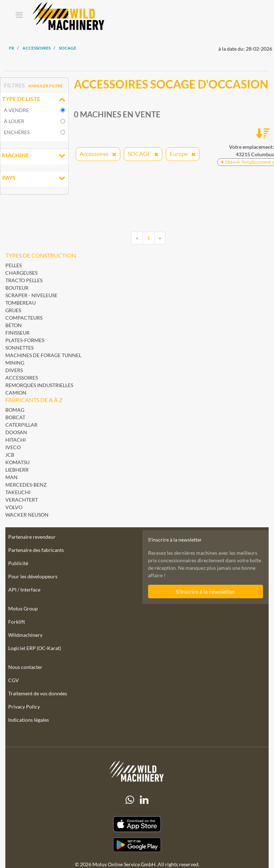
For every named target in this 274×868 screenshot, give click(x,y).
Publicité (18, 563)
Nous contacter (25, 667)
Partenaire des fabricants (36, 550)
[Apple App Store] (137, 824)
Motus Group (23, 608)
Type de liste (34, 100)
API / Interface (24, 590)
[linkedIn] (144, 800)
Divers (14, 370)
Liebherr (17, 470)
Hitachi (16, 440)
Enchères (17, 132)
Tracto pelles (24, 280)
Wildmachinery (25, 635)
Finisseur (17, 333)
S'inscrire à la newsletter (205, 591)
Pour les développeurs (33, 576)
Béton (14, 325)
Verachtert (22, 500)
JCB (10, 455)
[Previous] (137, 238)
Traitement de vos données (38, 693)
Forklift (17, 622)
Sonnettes (19, 348)
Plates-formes (25, 340)
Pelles (14, 265)
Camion (16, 393)
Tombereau (21, 303)
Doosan (16, 432)
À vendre (16, 110)
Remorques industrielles (39, 385)
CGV (14, 680)
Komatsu (17, 462)
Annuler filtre (45, 86)
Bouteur (17, 288)
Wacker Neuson (27, 515)
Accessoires (22, 378)
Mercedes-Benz (26, 485)
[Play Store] (137, 845)
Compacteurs (24, 318)
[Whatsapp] (130, 800)
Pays (34, 178)
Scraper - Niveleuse (31, 295)
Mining (15, 363)
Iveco (13, 447)
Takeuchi (18, 492)
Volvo (14, 507)
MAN (11, 477)
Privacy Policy (24, 707)
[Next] (160, 238)
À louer (14, 121)
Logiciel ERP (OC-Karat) (35, 648)
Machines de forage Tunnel (43, 355)
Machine (34, 156)
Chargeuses (21, 273)
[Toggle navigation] (19, 16)
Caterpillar (21, 425)
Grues (13, 310)
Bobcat (15, 417)
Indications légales (29, 720)
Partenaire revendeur (32, 537)
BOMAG (15, 410)
